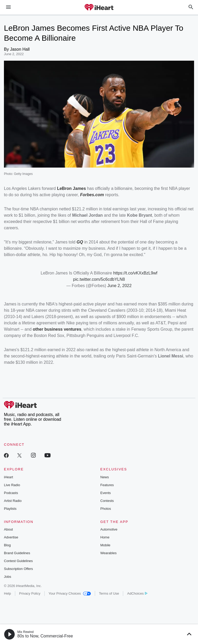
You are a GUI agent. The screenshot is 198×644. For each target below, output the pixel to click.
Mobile (105, 545)
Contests (107, 501)
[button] (9, 634)
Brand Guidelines (17, 553)
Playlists (10, 509)
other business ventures (57, 329)
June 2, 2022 (120, 286)
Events (106, 493)
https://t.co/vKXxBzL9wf (135, 273)
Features (107, 485)
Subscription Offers (18, 569)
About (8, 529)
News (105, 477)
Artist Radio (13, 501)
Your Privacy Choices (70, 593)
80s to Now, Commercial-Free (45, 636)
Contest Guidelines (18, 561)
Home (105, 537)
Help (7, 593)
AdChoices (137, 593)
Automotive (109, 529)
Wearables (108, 553)
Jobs (7, 577)
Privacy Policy (30, 593)
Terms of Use (109, 593)
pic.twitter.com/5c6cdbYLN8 (99, 279)
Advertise (11, 537)
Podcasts (11, 493)
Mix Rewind (25, 632)
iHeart (9, 477)
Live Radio (12, 485)
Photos (106, 509)
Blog (7, 545)
